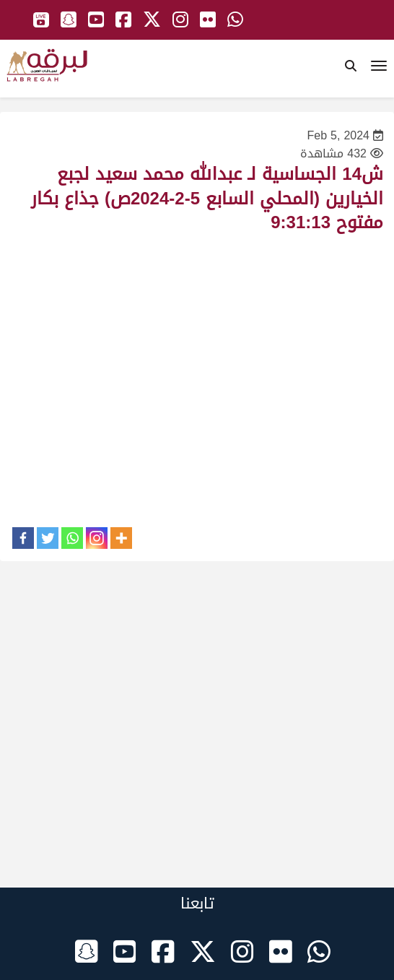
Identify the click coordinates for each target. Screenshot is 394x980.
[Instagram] (97, 538)
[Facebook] (23, 538)
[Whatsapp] (72, 538)
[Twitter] (48, 538)
